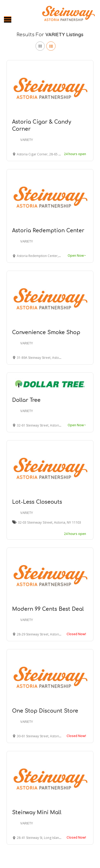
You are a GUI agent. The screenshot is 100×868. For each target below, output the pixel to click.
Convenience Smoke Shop (46, 332)
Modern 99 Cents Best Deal (48, 609)
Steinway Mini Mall (37, 812)
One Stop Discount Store (45, 711)
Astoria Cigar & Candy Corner (42, 125)
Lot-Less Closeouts (37, 502)
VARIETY (27, 140)
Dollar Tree (26, 400)
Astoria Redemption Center (48, 231)
